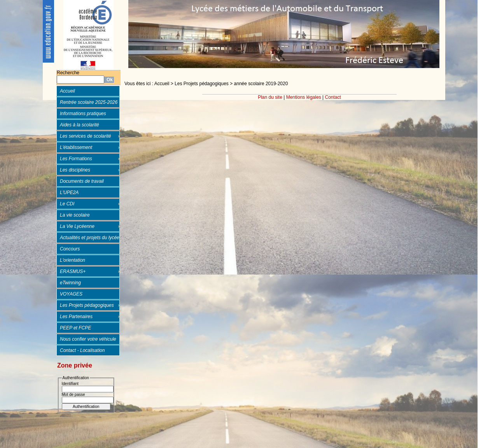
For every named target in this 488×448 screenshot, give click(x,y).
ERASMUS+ (73, 271)
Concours (70, 249)
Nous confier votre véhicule (88, 339)
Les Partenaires (76, 317)
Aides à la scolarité (80, 125)
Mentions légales (304, 97)
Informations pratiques (83, 114)
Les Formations (76, 159)
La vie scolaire (75, 215)
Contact (333, 97)
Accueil (67, 91)
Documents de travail (82, 181)
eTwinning (70, 283)
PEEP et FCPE (75, 328)
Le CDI (67, 204)
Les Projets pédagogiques (87, 305)
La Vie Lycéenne (77, 226)
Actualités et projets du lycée (90, 238)
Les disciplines (75, 170)
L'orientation (73, 260)
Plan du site (270, 97)
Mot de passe (73, 395)
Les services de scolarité (85, 136)
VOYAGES (71, 294)
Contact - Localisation (82, 350)
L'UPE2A (69, 192)
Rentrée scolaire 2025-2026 (89, 102)
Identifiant (70, 384)
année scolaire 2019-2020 (261, 84)
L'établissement (76, 147)
